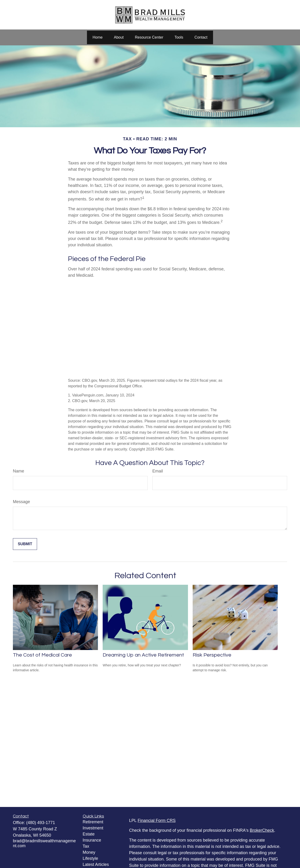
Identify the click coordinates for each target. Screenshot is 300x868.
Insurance (92, 840)
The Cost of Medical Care (42, 655)
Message (21, 502)
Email (158, 471)
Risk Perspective (212, 655)
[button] (98, 37)
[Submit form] (25, 544)
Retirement (93, 822)
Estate (89, 834)
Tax (86, 846)
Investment (93, 828)
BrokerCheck (262, 830)
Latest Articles (96, 864)
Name (19, 471)
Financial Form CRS (157, 821)
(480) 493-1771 (41, 823)
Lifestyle (90, 858)
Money (89, 852)
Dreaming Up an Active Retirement (143, 655)
